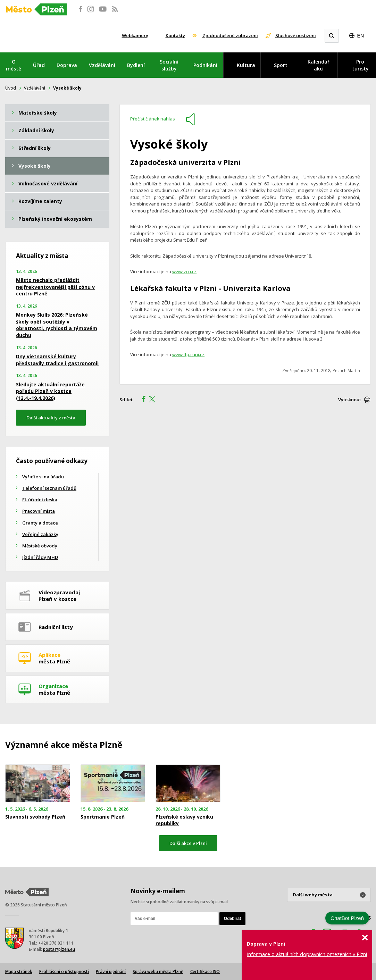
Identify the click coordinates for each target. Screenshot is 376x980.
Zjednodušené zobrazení (230, 35)
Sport (281, 65)
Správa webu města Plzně (158, 971)
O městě (14, 65)
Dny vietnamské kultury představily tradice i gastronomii (57, 360)
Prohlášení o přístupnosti (64, 971)
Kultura (246, 65)
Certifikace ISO (205, 971)
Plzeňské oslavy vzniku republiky (184, 820)
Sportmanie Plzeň (103, 817)
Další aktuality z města (51, 418)
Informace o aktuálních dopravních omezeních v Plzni (307, 954)
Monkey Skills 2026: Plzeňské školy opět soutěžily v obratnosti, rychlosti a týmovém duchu (57, 325)
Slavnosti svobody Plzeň (35, 817)
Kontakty (175, 35)
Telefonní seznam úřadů (49, 488)
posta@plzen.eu (59, 949)
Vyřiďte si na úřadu (43, 477)
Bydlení (136, 65)
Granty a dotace (40, 523)
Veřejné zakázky (40, 534)
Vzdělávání (102, 65)
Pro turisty (360, 65)
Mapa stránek (19, 971)
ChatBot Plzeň (347, 918)
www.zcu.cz (184, 271)
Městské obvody (40, 546)
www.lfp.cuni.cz (188, 354)
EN (361, 36)
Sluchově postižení (296, 35)
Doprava (67, 65)
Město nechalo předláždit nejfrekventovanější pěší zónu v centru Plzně (55, 287)
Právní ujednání (111, 971)
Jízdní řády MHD (40, 557)
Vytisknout (350, 400)
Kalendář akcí (319, 65)
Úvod (11, 88)
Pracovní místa (39, 511)
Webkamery (135, 35)
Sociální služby (169, 65)
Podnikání (205, 65)
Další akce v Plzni (188, 843)
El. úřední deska (40, 500)
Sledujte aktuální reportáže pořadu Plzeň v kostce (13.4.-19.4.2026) (50, 391)
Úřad (39, 65)
